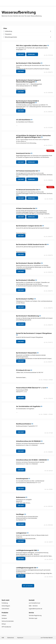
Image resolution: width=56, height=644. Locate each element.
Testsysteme (8, 34)
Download (32, 54)
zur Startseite (28, 586)
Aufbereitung (9, 31)
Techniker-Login (33, 618)
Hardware (4, 618)
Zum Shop (21, 54)
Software (4, 615)
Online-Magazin (6, 606)
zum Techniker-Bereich (47, 638)
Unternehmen (5, 609)
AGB (3, 638)
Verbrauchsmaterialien (8, 621)
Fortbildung (5, 603)
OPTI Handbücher (6, 627)
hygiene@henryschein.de (35, 609)
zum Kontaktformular (34, 603)
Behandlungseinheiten (11, 37)
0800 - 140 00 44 (33, 606)
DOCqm (4, 624)
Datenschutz (11, 638)
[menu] (51, 3)
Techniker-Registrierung (35, 615)
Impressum (20, 638)
